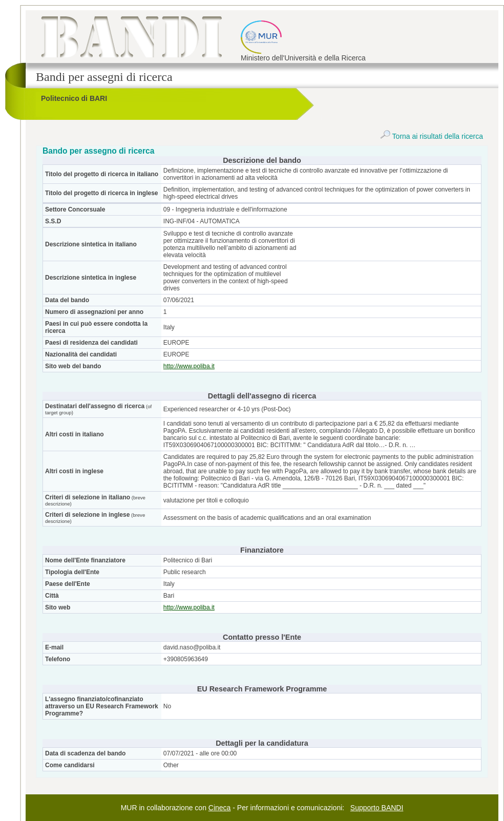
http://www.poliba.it (189, 366)
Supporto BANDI (377, 808)
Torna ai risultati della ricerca (432, 136)
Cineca (220, 808)
